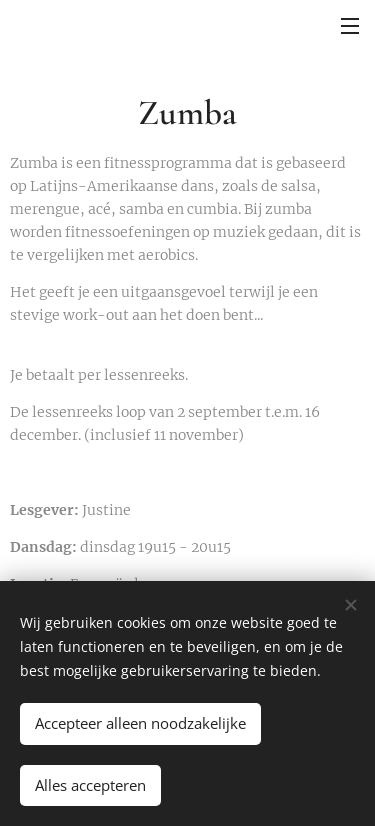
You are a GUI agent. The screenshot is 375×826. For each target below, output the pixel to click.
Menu (350, 26)
